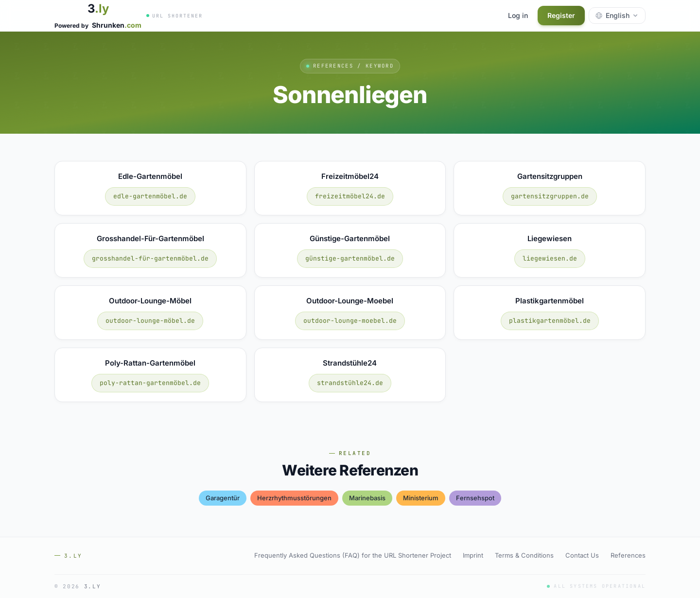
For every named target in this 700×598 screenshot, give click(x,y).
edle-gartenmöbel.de (150, 196)
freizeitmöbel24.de (350, 196)
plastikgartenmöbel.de (550, 321)
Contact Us (582, 555)
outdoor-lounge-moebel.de (350, 321)
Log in (518, 15)
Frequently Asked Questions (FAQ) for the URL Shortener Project (353, 555)
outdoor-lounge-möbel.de (150, 321)
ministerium (421, 498)
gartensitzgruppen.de (550, 196)
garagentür (223, 498)
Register (561, 15)
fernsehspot (475, 498)
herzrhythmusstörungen (294, 498)
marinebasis (367, 498)
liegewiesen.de (550, 258)
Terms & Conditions (524, 555)
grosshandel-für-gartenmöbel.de (150, 258)
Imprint (473, 555)
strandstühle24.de (350, 383)
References (628, 555)
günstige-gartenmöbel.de (350, 258)
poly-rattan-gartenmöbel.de (150, 383)
